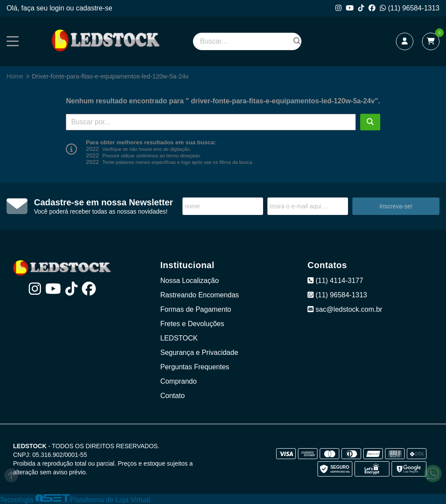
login (58, 8)
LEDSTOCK (179, 338)
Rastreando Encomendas (200, 295)
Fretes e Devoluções (192, 324)
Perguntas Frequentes (195, 367)
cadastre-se (94, 8)
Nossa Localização (189, 281)
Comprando (179, 381)
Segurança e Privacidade (199, 352)
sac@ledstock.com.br (345, 309)
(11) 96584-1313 (410, 8)
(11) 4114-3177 (335, 281)
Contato (172, 396)
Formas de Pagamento (196, 309)
